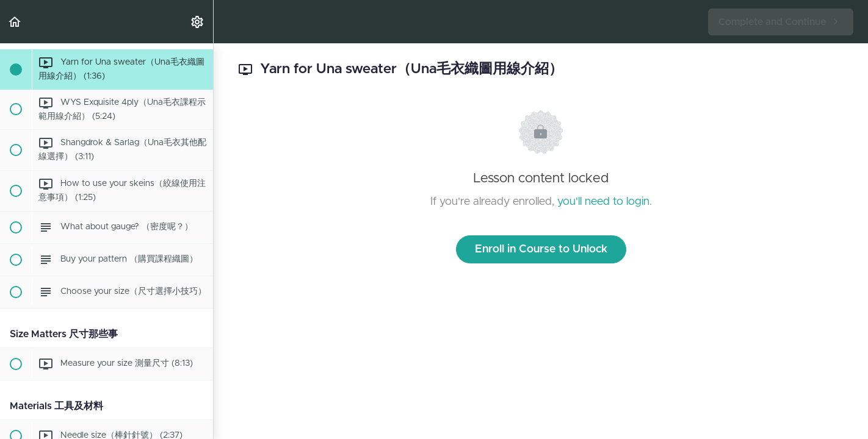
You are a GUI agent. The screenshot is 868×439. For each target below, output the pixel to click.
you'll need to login (603, 202)
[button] (15, 22)
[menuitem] (198, 22)
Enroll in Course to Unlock (541, 249)
